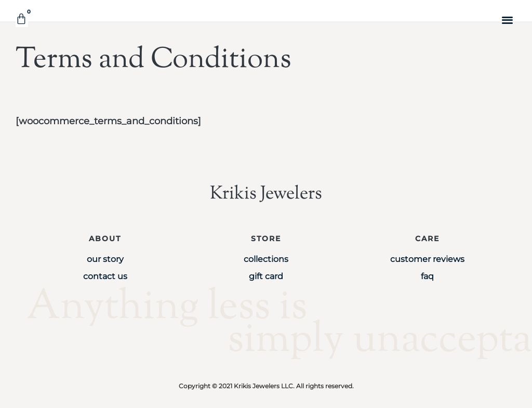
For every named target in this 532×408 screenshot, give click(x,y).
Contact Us (105, 276)
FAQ (427, 276)
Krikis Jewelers (266, 194)
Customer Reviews (427, 259)
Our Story (105, 259)
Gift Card (266, 276)
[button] (508, 19)
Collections (266, 259)
